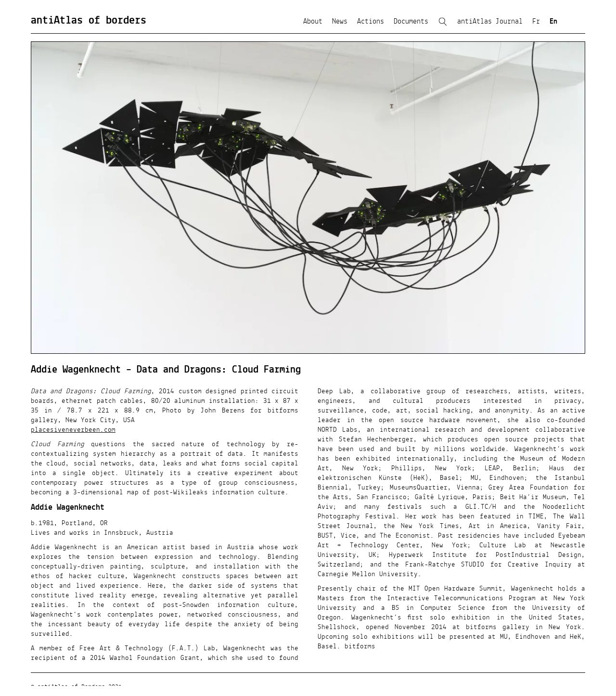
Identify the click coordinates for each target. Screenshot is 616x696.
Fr (536, 22)
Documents (411, 22)
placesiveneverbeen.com (73, 430)
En (553, 22)
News (340, 22)
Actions (371, 22)
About (313, 22)
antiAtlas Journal (490, 22)
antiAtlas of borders (89, 21)
